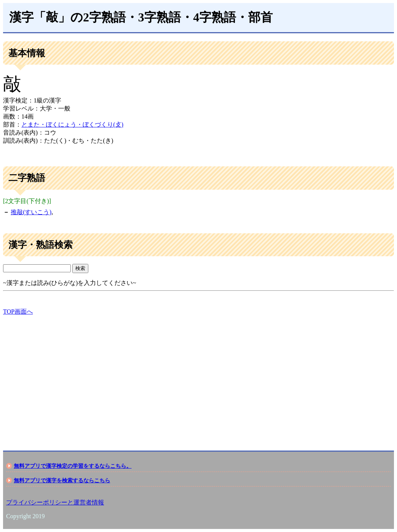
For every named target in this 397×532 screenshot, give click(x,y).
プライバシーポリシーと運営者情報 (55, 502)
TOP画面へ (18, 312)
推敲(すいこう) (31, 212)
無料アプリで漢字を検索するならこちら (62, 480)
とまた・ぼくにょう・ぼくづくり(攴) (72, 124)
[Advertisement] (198, 376)
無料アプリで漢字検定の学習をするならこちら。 (73, 466)
